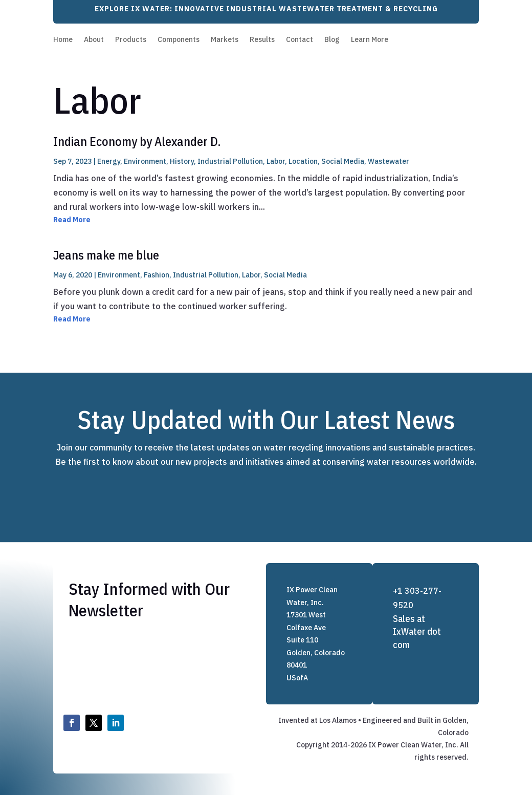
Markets (225, 40)
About (94, 40)
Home (63, 40)
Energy (109, 161)
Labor (276, 161)
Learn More (370, 40)
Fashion (157, 275)
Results (262, 40)
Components (179, 40)
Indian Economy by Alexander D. (137, 141)
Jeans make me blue (106, 255)
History (182, 161)
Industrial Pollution (230, 161)
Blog (332, 40)
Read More (72, 220)
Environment (145, 161)
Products (131, 40)
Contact (300, 40)
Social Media (343, 161)
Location (303, 161)
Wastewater (389, 161)
